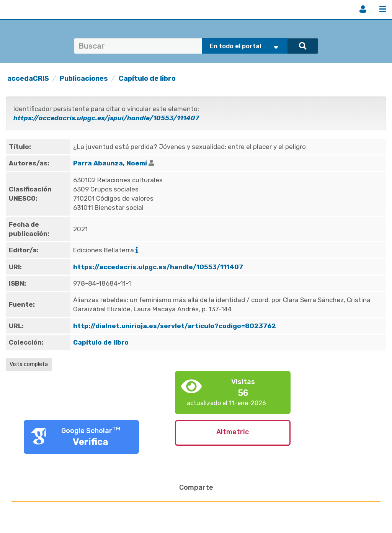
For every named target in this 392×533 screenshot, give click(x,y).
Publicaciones (84, 78)
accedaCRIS (28, 78)
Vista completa (29, 364)
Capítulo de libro (147, 78)
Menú (383, 9)
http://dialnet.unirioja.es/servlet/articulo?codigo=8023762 (175, 326)
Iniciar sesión (363, 9)
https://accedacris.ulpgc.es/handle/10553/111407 (158, 267)
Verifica (91, 442)
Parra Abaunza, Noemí (110, 163)
